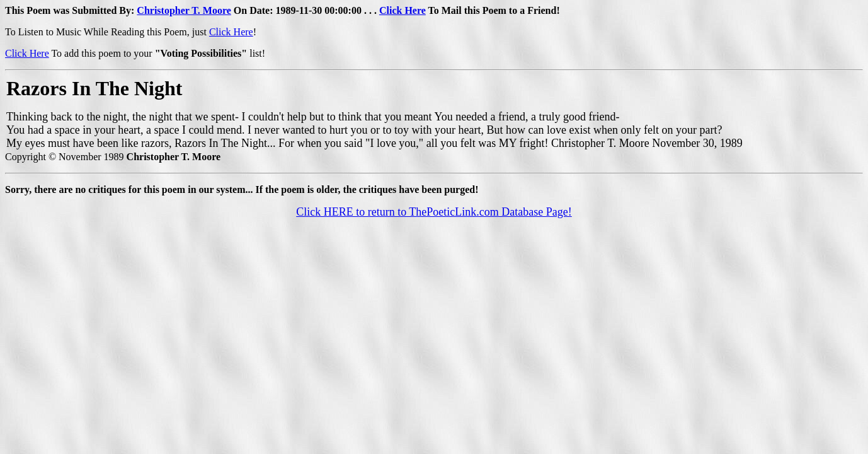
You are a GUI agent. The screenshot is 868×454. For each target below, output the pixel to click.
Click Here (403, 10)
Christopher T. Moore (184, 10)
